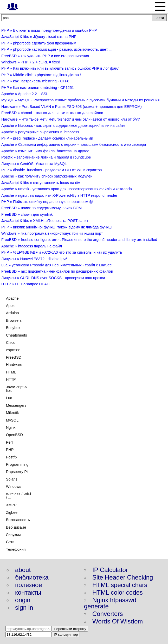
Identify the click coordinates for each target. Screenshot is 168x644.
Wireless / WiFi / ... (18, 496)
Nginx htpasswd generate (110, 603)
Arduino (12, 313)
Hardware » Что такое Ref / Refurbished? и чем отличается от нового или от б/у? (70, 119)
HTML (11, 372)
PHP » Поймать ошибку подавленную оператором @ (47, 202)
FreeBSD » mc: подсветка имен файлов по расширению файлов (57, 271)
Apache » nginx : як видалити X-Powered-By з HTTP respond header (59, 195)
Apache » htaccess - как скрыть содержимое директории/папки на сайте (63, 126)
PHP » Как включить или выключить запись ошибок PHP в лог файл (60, 68)
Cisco (11, 343)
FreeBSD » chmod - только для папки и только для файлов (52, 113)
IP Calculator (110, 570)
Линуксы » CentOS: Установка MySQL (34, 164)
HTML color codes (118, 592)
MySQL (12, 420)
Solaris (12, 479)
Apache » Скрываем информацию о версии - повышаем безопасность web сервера (74, 144)
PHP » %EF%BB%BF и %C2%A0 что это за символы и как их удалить (62, 252)
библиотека (32, 577)
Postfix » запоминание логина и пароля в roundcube (46, 157)
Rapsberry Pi (17, 472)
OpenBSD (14, 435)
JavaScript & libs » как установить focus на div (41, 183)
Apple (11, 306)
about (23, 570)
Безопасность (18, 520)
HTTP (11, 379)
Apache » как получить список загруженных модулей (47, 176)
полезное (29, 585)
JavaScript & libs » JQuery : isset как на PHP (39, 37)
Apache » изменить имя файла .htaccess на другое (45, 151)
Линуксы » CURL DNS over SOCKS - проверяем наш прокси (53, 278)
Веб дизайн (16, 527)
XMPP (11, 505)
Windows (14, 487)
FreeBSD (14, 357)
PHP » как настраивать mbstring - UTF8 (35, 81)
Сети (10, 542)
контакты (28, 592)
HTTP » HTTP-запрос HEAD (25, 284)
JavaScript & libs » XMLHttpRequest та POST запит (45, 221)
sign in (24, 607)
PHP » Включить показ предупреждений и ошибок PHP (49, 30)
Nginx (11, 428)
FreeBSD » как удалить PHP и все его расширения (45, 56)
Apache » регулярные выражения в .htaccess (40, 132)
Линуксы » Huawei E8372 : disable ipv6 (34, 259)
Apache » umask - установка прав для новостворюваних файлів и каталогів (67, 189)
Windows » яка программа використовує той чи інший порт (52, 233)
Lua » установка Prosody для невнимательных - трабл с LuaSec (56, 265)
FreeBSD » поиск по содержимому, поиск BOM (41, 208)
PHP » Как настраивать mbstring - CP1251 (38, 88)
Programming (17, 464)
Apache (12, 298)
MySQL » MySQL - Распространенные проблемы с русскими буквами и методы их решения (80, 100)
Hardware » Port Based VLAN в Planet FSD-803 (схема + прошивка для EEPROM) (72, 107)
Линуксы (13, 535)
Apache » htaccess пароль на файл (32, 246)
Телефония (16, 549)
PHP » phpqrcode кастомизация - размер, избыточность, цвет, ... (57, 49)
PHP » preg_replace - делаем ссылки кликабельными (47, 138)
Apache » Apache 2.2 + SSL (25, 94)
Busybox (13, 328)
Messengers (16, 405)
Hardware (14, 365)
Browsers (14, 320)
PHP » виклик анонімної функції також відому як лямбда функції (57, 227)
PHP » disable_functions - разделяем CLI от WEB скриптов (51, 170)
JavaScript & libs (17, 389)
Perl (9, 442)
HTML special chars (120, 585)
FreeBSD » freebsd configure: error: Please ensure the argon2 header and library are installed (79, 240)
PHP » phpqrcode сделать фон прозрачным (39, 43)
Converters (108, 614)
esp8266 (13, 350)
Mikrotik (12, 413)
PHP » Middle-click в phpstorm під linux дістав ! (41, 75)
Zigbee (12, 512)
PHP (10, 450)
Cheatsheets (17, 335)
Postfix (12, 457)
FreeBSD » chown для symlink (27, 214)
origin (23, 600)
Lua (9, 398)
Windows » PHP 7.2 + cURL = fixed (31, 62)
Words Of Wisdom (118, 621)
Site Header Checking (123, 577)
